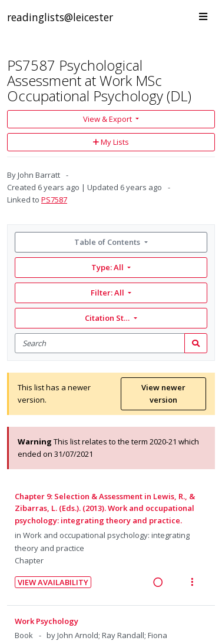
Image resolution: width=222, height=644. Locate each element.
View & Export (108, 119)
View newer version (163, 394)
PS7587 (54, 200)
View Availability (53, 582)
